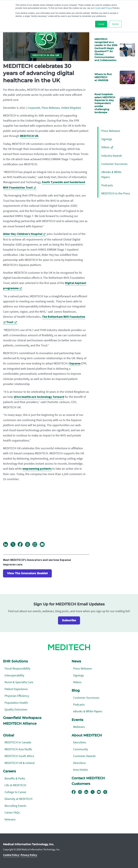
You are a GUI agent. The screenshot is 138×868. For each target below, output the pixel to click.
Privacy (109, 8)
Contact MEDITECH (88, 778)
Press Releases (51, 108)
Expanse (75, 364)
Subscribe (69, 620)
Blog (76, 690)
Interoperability (14, 675)
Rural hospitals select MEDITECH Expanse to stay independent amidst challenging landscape (105, 103)
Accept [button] (101, 24)
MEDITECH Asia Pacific (18, 749)
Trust (10, 322)
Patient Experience (16, 689)
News (76, 661)
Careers (9, 771)
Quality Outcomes (16, 709)
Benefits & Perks (15, 778)
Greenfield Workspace (22, 718)
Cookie (98, 8)
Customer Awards (84, 756)
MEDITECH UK (29, 136)
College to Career (15, 792)
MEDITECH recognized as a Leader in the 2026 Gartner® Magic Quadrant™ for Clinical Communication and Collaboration (106, 50)
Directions (80, 763)
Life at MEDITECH (15, 785)
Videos (106, 147)
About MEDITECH (87, 735)
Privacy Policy (29, 855)
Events (77, 720)
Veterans (10, 819)
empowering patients (37, 469)
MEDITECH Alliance (20, 723)
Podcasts (107, 185)
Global (9, 735)
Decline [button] (115, 24)
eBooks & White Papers (88, 711)
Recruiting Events (15, 806)
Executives (80, 742)
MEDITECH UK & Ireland (19, 763)
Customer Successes (114, 164)
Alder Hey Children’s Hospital (23, 234)
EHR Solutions (15, 661)
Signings (107, 139)
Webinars (79, 727)
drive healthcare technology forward (39, 397)
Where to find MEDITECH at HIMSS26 (103, 77)
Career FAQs (12, 812)
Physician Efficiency (17, 696)
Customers (81, 784)
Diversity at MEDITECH (18, 799)
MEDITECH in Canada (18, 742)
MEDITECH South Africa (19, 756)
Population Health (16, 703)
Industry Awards (112, 156)
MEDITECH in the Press (116, 193)
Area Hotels (81, 770)
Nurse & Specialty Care (19, 682)
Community (81, 749)
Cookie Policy (11, 855)
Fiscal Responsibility (17, 668)
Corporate (34, 108)
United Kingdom (71, 108)
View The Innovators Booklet (27, 573)
